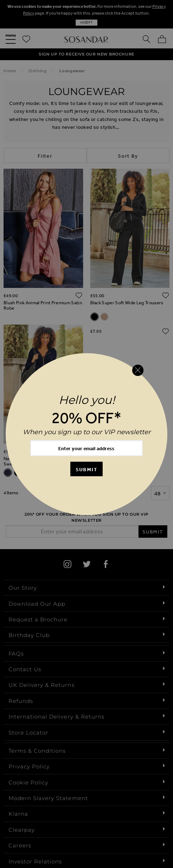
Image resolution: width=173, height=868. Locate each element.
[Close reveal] (138, 370)
